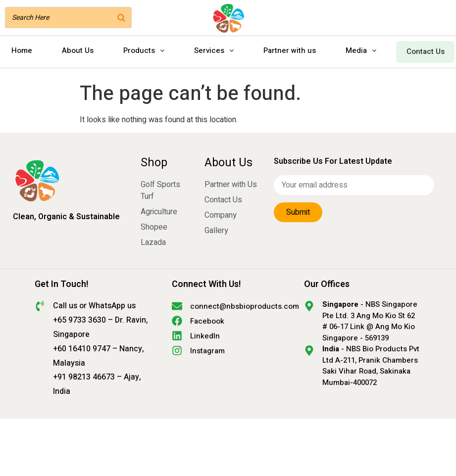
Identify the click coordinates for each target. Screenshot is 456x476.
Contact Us (425, 70)
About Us (138, 50)
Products (204, 50)
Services (274, 50)
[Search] (121, 18)
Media (421, 50)
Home (82, 50)
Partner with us (350, 50)
